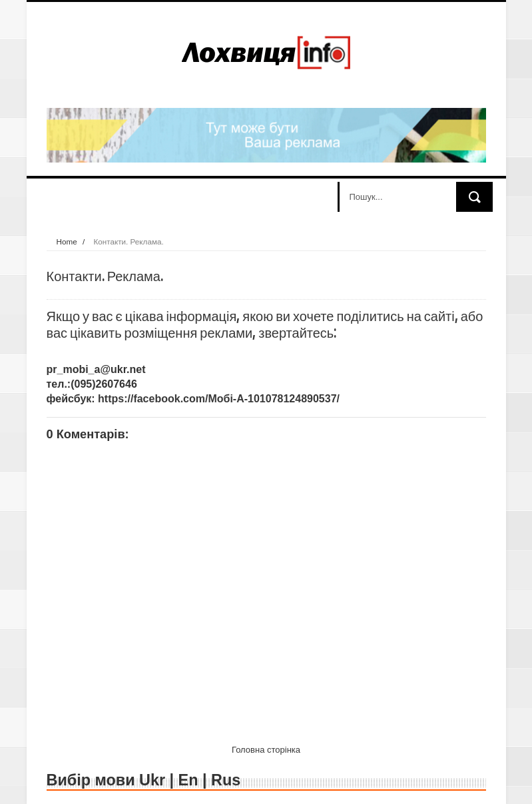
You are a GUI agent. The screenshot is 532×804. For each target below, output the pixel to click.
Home (67, 241)
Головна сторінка (266, 750)
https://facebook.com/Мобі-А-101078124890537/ (219, 399)
